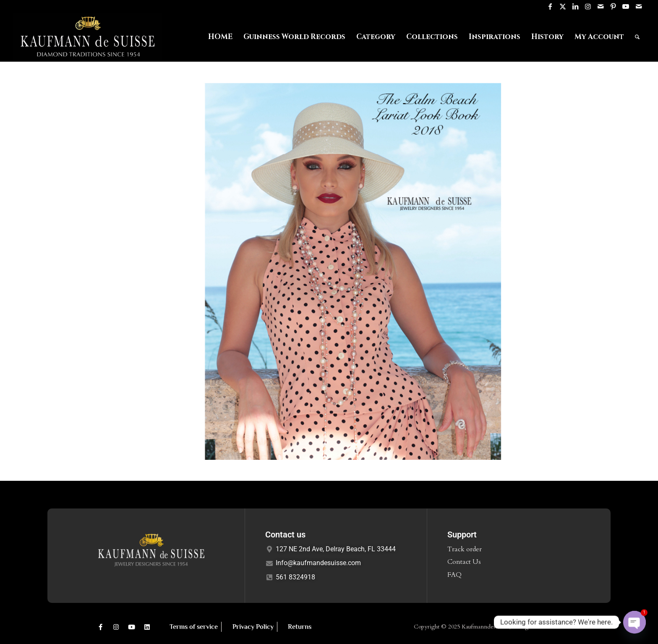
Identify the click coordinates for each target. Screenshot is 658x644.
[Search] (637, 37)
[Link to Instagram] (588, 6)
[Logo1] (88, 37)
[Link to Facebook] (550, 6)
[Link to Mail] (601, 6)
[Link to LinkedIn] (576, 6)
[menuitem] (220, 37)
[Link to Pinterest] (613, 6)
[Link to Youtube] (626, 6)
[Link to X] (563, 6)
